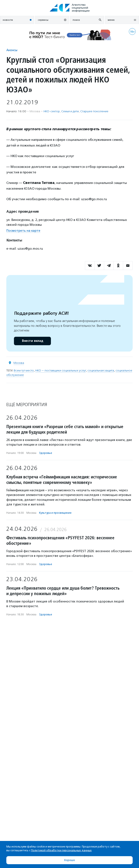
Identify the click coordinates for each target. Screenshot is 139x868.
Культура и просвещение (55, 513)
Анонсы (12, 50)
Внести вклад (32, 341)
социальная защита (101, 370)
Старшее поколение (94, 111)
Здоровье (46, 453)
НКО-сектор (52, 111)
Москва (19, 363)
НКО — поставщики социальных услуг (61, 370)
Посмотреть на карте (23, 231)
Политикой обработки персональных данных (61, 850)
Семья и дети (70, 111)
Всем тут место (24, 370)
